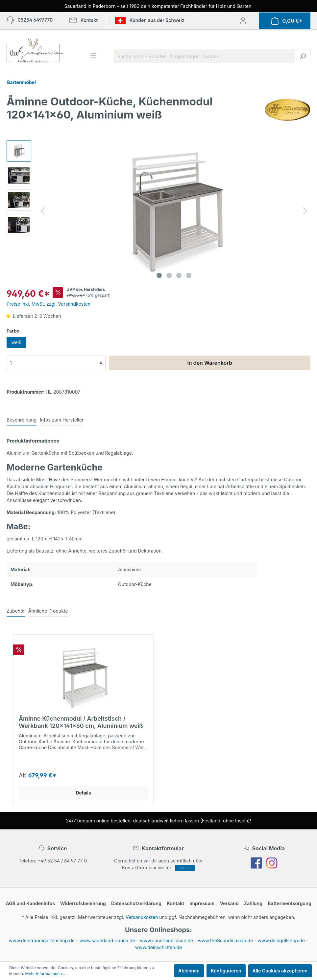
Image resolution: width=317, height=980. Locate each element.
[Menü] (93, 56)
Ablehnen (189, 971)
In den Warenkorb (209, 363)
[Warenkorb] (287, 21)
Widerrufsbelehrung (83, 903)
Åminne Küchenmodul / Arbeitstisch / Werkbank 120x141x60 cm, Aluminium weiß (81, 722)
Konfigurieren (226, 971)
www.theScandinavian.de (226, 940)
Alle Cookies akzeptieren (280, 971)
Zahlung (253, 903)
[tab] (22, 420)
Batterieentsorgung (290, 903)
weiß (16, 342)
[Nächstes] (305, 211)
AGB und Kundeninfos (30, 903)
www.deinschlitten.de (158, 947)
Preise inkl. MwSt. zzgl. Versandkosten (49, 304)
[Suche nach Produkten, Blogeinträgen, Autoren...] (205, 56)
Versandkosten (142, 917)
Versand (229, 903)
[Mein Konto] (243, 21)
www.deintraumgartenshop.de (42, 940)
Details (83, 793)
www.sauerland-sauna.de (107, 940)
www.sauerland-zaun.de (166, 940)
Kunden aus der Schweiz (149, 21)
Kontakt (185, 868)
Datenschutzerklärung (136, 903)
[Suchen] (303, 56)
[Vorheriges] (43, 211)
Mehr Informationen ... (46, 974)
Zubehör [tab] (16, 611)
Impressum (202, 903)
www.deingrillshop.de (281, 940)
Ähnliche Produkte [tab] (48, 611)
